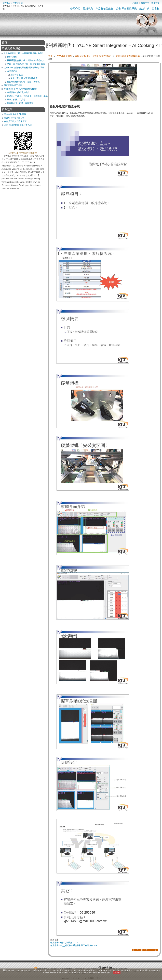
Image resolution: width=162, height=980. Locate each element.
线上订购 (144, 9)
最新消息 (88, 9)
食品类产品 (12, 71)
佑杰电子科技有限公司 (13, 3)
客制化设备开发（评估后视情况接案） (94, 56)
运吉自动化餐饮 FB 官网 (15, 114)
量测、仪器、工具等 (16, 100)
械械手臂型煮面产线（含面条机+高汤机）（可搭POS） (26, 60)
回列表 (145, 950)
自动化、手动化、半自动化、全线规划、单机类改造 (27, 96)
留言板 (156, 9)
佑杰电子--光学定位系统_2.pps (64, 943)
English (135, 3)
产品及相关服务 (104, 9)
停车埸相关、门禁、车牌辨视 (20, 103)
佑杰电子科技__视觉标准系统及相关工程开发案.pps (74, 945)
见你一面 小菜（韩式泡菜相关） (25, 78)
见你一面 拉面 (17, 75)
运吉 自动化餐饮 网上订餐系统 (18, 125)
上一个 (136, 950)
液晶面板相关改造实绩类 (128, 56)
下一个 (153, 950)
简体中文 (155, 3)
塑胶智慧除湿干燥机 (13, 85)
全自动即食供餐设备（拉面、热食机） (24, 82)
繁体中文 (145, 3)
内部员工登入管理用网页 (15, 121)
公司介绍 (75, 9)
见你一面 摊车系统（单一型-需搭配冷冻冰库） (26, 64)
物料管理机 (12, 57)
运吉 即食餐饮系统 (126, 9)
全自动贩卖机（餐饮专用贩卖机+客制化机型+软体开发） (24, 53)
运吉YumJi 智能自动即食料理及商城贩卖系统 (24, 68)
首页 (50, 56)
